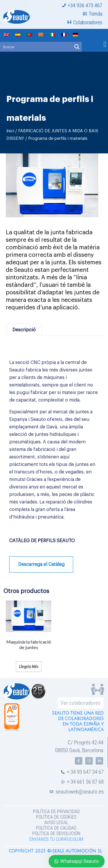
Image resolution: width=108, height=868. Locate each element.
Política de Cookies (56, 817)
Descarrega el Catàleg (41, 564)
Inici (10, 131)
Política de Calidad (56, 828)
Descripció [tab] (24, 330)
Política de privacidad (56, 812)
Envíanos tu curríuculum (56, 839)
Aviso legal (56, 823)
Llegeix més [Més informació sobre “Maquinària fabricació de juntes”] (29, 666)
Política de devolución (56, 833)
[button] (105, 44)
